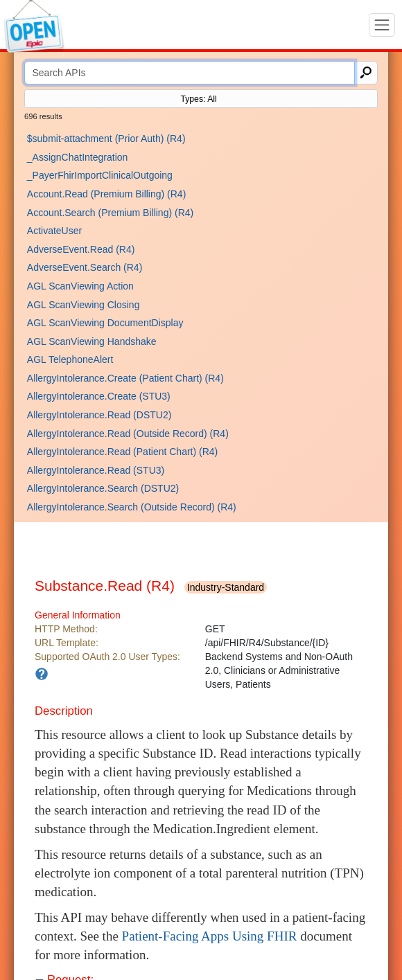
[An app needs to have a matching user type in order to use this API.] (42, 674)
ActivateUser (54, 231)
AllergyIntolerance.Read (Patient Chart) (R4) (122, 452)
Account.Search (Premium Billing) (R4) (110, 213)
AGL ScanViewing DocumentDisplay (105, 323)
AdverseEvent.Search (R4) (85, 267)
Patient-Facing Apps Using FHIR (210, 936)
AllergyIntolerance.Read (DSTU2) (99, 415)
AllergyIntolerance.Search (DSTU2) (103, 488)
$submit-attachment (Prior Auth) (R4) (106, 139)
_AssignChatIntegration (78, 157)
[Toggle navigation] (382, 25)
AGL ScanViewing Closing (84, 305)
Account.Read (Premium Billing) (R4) (107, 194)
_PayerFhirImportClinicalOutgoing (100, 175)
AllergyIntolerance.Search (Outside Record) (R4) (132, 507)
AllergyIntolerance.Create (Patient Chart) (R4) (125, 378)
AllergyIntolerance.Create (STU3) (99, 396)
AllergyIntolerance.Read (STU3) (96, 470)
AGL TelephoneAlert (70, 359)
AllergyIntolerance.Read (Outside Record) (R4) (128, 434)
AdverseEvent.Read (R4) (81, 249)
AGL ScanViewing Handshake (92, 341)
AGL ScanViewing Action (80, 286)
